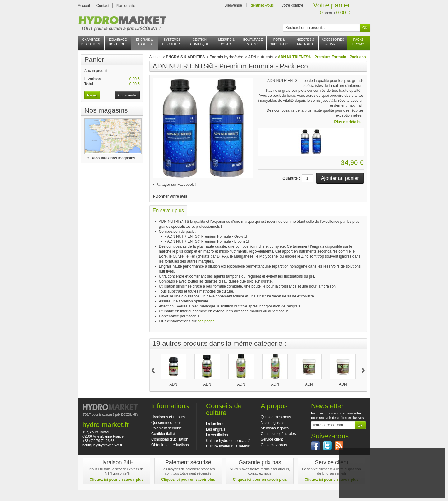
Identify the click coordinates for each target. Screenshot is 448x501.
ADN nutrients (261, 57)
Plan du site (126, 6)
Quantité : (291, 178)
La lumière (215, 424)
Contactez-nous (274, 445)
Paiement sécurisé (167, 428)
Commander (127, 95)
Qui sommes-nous (166, 423)
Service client (272, 439)
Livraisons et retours (168, 417)
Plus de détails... (349, 122)
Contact (103, 6)
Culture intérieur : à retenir (228, 446)
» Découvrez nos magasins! (112, 158)
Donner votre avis (172, 196)
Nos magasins (106, 110)
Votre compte (292, 5)
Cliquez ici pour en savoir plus (117, 480)
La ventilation (217, 435)
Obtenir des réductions (170, 445)
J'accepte (392, 483)
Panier (94, 60)
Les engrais (216, 429)
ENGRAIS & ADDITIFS (185, 57)
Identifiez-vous (262, 5)
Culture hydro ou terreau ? (228, 441)
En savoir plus (168, 211)
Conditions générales (278, 434)
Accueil (84, 6)
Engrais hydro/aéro (226, 57)
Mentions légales (275, 428)
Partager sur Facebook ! (176, 185)
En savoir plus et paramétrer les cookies (392, 491)
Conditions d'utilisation (170, 439)
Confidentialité (163, 434)
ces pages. (207, 321)
